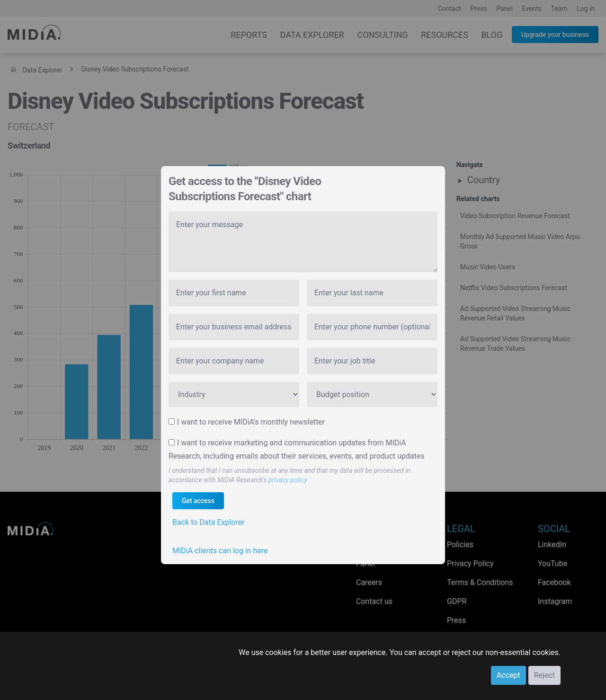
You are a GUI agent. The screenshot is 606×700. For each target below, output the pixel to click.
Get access (198, 501)
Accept (508, 675)
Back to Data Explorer (209, 522)
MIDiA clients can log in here (220, 551)
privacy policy (288, 480)
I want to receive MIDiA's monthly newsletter (251, 422)
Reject (544, 675)
